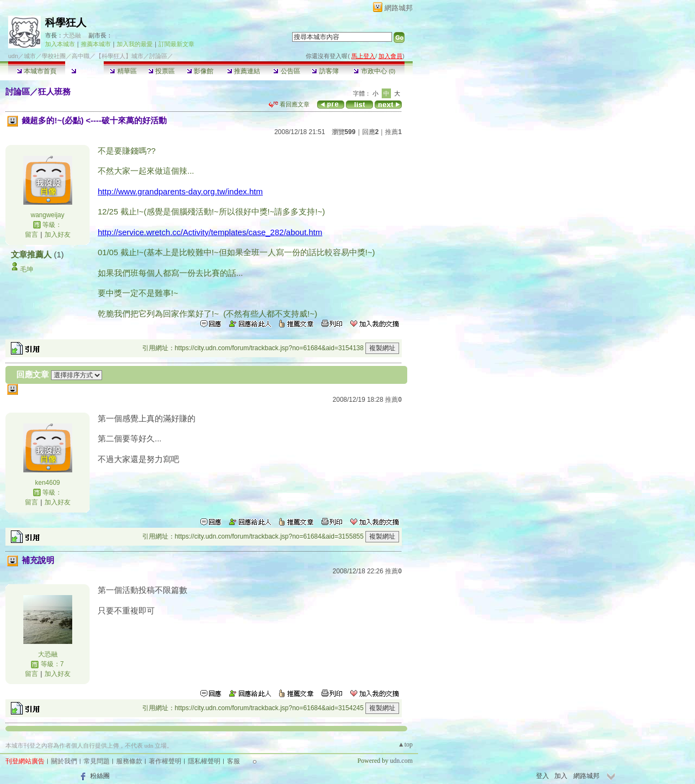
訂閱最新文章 (176, 44)
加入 (561, 776)
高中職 (81, 56)
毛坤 (27, 269)
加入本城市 (60, 44)
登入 (542, 776)
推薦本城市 (96, 44)
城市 (30, 56)
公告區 (286, 71)
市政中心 (374, 71)
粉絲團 (100, 776)
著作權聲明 (165, 761)
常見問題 (97, 761)
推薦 (393, 132)
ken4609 (47, 483)
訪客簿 (325, 71)
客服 (233, 761)
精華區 (123, 71)
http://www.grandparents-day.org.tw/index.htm (180, 191)
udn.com (401, 761)
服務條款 (129, 761)
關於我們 (64, 761)
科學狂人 (66, 23)
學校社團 (54, 56)
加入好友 (58, 235)
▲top (405, 744)
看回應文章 (289, 104)
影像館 (200, 71)
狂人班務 (54, 91)
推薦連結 (244, 71)
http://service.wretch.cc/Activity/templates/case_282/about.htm (210, 232)
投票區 (162, 71)
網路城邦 (399, 8)
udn (13, 56)
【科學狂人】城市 (119, 56)
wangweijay (47, 215)
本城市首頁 (37, 71)
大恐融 (72, 35)
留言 (31, 235)
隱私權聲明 (204, 761)
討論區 (84, 71)
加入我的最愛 (135, 44)
